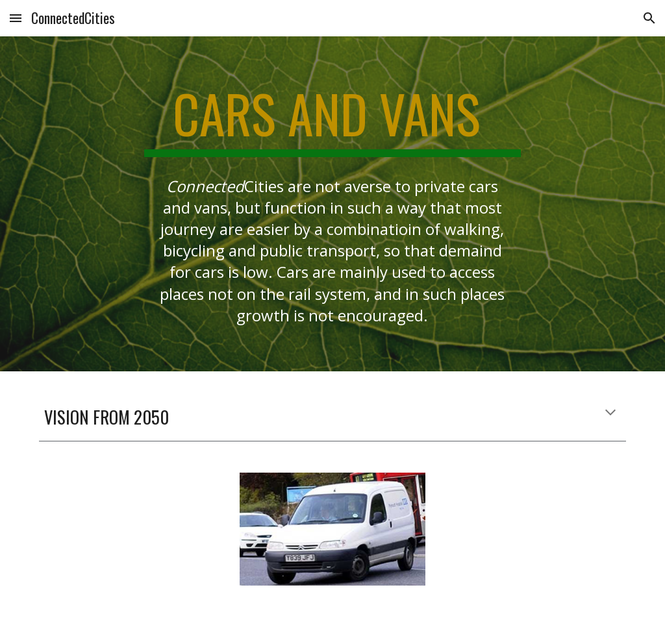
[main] (332, 119)
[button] (16, 18)
